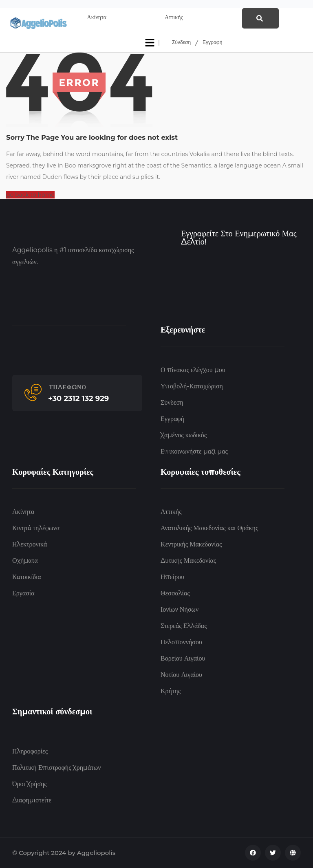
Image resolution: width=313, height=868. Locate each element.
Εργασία (23, 593)
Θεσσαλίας (175, 593)
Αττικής (171, 512)
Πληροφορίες (30, 751)
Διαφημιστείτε (32, 800)
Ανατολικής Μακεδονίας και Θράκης (209, 528)
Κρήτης (171, 691)
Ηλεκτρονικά (30, 544)
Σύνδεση (181, 43)
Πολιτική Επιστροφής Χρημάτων (56, 768)
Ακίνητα (23, 512)
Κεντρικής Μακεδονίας (191, 544)
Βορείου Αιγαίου (183, 658)
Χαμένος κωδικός (184, 435)
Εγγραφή (212, 43)
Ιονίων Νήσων (180, 609)
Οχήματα (25, 561)
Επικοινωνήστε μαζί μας (194, 451)
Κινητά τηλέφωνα (36, 528)
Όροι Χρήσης (30, 784)
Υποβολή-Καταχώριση (192, 386)
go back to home (30, 195)
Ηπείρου (172, 577)
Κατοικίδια (27, 577)
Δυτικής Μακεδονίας (188, 561)
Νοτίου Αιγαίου (181, 675)
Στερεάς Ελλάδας (184, 626)
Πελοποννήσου (181, 642)
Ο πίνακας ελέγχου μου (193, 370)
